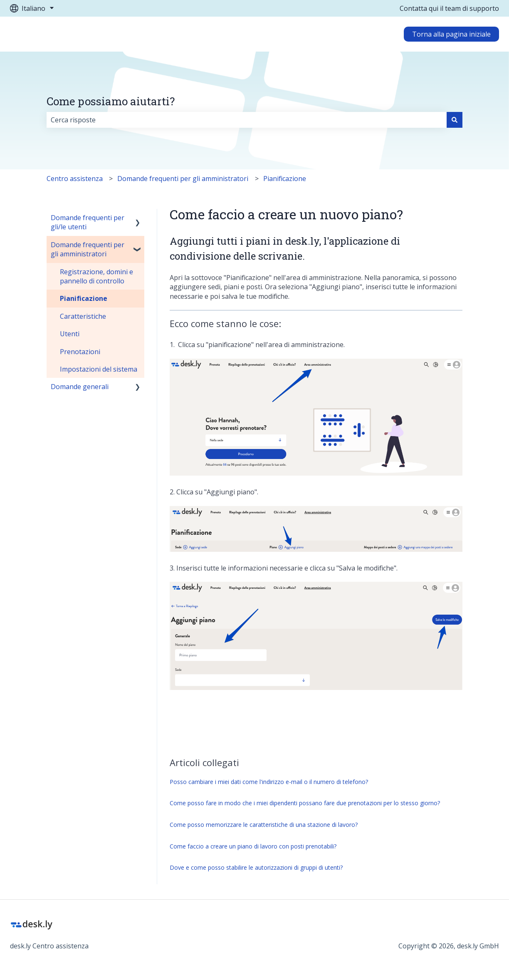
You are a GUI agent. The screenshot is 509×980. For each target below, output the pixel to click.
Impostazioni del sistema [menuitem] (99, 369)
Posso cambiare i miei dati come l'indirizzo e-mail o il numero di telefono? (269, 782)
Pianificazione (285, 179)
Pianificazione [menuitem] (84, 298)
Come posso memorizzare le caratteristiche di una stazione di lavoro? (264, 825)
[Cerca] (455, 120)
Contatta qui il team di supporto (449, 8)
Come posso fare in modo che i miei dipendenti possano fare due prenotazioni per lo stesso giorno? (305, 803)
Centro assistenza (75, 179)
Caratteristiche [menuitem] (83, 316)
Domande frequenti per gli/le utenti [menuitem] (88, 222)
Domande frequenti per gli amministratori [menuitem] (88, 249)
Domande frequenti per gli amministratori (183, 179)
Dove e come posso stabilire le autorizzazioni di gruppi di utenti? (256, 867)
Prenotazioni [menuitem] (80, 352)
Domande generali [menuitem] (80, 387)
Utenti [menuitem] (70, 334)
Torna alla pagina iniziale (451, 34)
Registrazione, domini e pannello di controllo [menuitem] (96, 276)
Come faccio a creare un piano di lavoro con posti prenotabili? (253, 846)
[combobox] (247, 120)
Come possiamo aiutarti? (111, 101)
